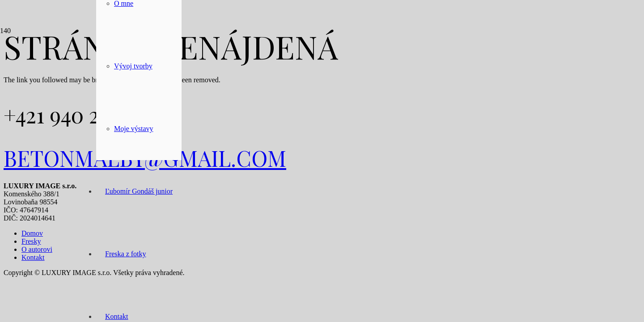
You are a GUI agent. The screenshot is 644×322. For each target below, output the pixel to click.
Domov (32, 233)
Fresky (31, 241)
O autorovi (37, 249)
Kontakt (33, 257)
